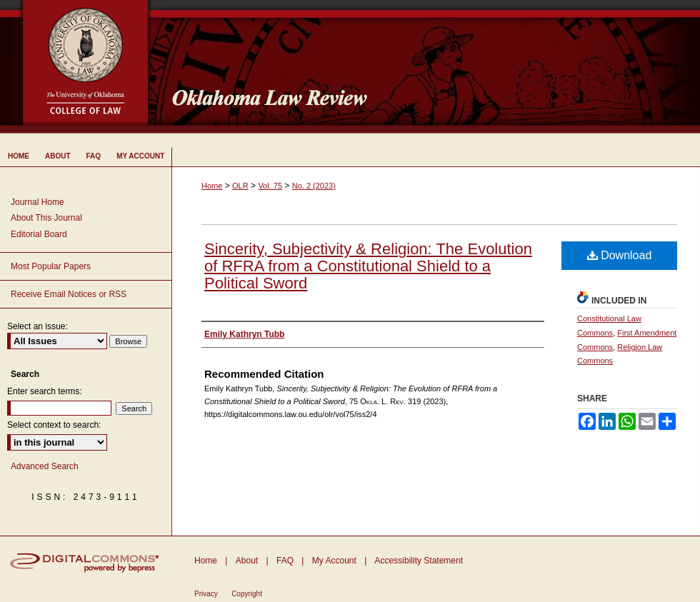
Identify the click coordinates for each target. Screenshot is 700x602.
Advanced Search (45, 466)
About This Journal (46, 218)
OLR (240, 186)
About (247, 561)
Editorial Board (39, 234)
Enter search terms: (45, 391)
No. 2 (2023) (314, 186)
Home (212, 186)
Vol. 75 (270, 186)
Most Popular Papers (51, 266)
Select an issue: (37, 326)
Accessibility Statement (419, 561)
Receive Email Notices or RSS (69, 294)
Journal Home (37, 202)
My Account (334, 561)
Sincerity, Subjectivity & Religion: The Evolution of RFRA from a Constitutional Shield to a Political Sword (368, 266)
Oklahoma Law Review (430, 67)
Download (620, 255)
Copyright (247, 594)
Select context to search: (54, 425)
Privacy (206, 594)
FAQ (285, 561)
